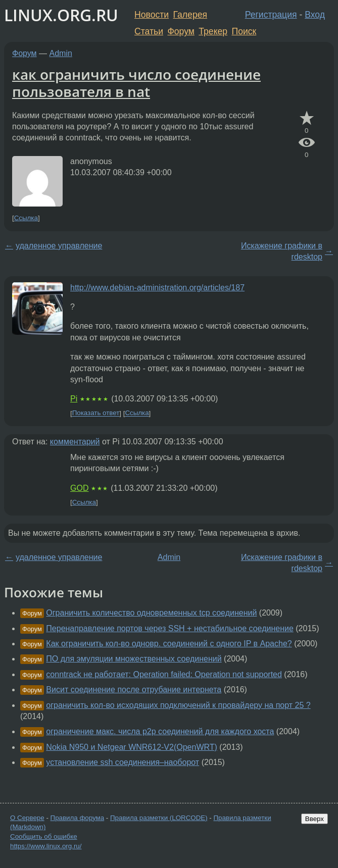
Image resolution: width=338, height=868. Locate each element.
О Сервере (27, 818)
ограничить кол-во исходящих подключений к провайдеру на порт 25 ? (178, 705)
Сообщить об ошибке (44, 836)
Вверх (315, 819)
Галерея (190, 15)
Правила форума (78, 818)
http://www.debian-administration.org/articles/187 (157, 288)
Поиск (244, 31)
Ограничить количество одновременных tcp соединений (151, 613)
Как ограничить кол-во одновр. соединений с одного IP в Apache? (169, 644)
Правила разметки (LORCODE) (159, 818)
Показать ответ (96, 413)
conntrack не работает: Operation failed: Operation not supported (164, 674)
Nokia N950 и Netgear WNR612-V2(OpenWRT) (132, 747)
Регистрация (271, 15)
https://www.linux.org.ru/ (46, 846)
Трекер (213, 31)
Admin (61, 53)
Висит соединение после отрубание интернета (134, 690)
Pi (74, 399)
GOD (79, 488)
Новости (152, 15)
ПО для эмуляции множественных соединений (134, 659)
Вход (315, 15)
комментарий (75, 442)
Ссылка (26, 218)
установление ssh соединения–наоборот (123, 762)
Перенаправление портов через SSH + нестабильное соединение (170, 628)
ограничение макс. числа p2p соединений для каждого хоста (160, 731)
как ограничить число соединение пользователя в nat (136, 83)
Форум (181, 31)
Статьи (149, 31)
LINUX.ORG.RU (61, 15)
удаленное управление (59, 246)
